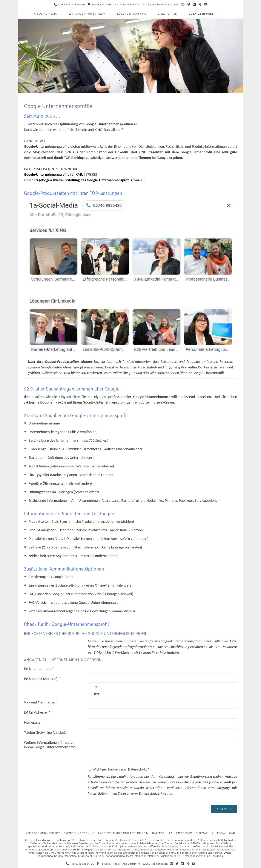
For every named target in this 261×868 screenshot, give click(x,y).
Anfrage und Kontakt (43, 833)
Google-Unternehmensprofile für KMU (54, 174)
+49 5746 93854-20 (69, 4)
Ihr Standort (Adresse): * (42, 679)
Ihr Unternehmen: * (39, 669)
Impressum (184, 833)
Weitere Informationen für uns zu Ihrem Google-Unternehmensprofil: (51, 745)
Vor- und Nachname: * (41, 702)
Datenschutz (162, 833)
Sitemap (202, 833)
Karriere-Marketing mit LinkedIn (123, 833)
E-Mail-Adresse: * (37, 712)
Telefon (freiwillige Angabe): (45, 732)
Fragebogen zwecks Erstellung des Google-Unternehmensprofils (83, 180)
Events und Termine (79, 833)
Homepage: (33, 722)
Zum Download (223, 833)
